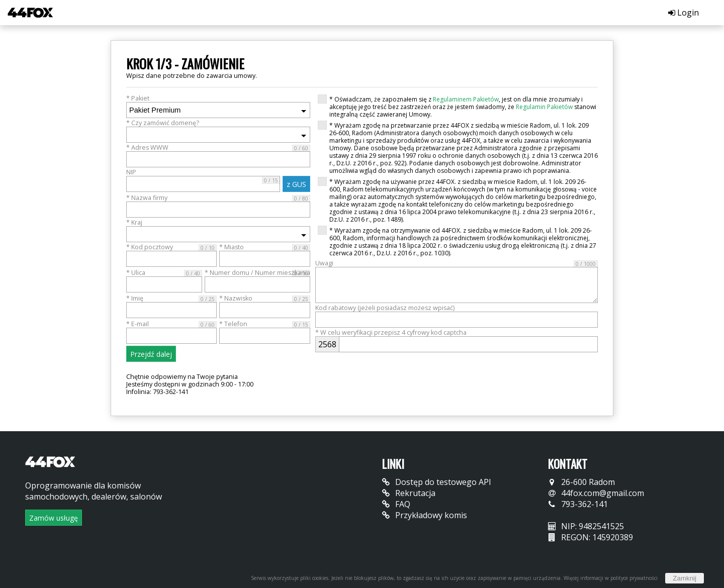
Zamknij (685, 578)
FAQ (396, 504)
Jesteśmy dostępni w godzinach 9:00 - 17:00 (190, 384)
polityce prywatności (634, 578)
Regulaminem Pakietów (466, 99)
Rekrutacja (409, 493)
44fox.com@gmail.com (596, 493)
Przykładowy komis (425, 515)
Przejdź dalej (151, 354)
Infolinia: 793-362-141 (157, 392)
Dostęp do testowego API (437, 482)
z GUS (296, 184)
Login (684, 13)
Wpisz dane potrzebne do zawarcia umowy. (192, 76)
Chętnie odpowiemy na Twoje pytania (182, 377)
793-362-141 (578, 504)
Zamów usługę (54, 518)
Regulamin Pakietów (544, 107)
